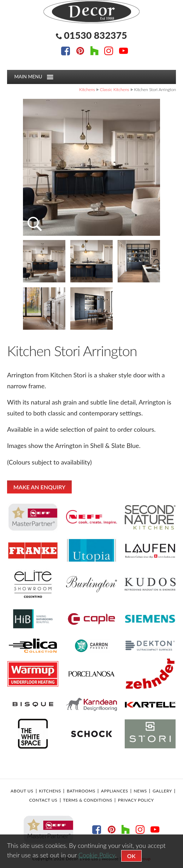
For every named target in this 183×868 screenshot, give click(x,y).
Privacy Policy (136, 800)
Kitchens (87, 89)
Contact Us (43, 800)
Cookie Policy (97, 855)
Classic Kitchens (115, 89)
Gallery (162, 791)
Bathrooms (81, 791)
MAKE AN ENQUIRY (39, 487)
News (140, 791)
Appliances (115, 791)
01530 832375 (96, 35)
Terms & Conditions (88, 800)
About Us (22, 791)
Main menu (34, 77)
